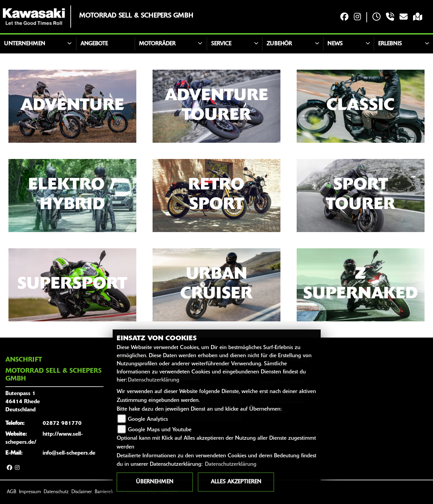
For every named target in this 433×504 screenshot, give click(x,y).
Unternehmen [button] (25, 44)
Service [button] (221, 44)
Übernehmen (155, 482)
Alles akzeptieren (236, 482)
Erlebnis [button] (390, 44)
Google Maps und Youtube (160, 430)
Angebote (94, 44)
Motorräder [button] (157, 44)
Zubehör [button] (279, 44)
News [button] (335, 44)
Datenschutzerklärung (154, 380)
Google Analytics (148, 419)
